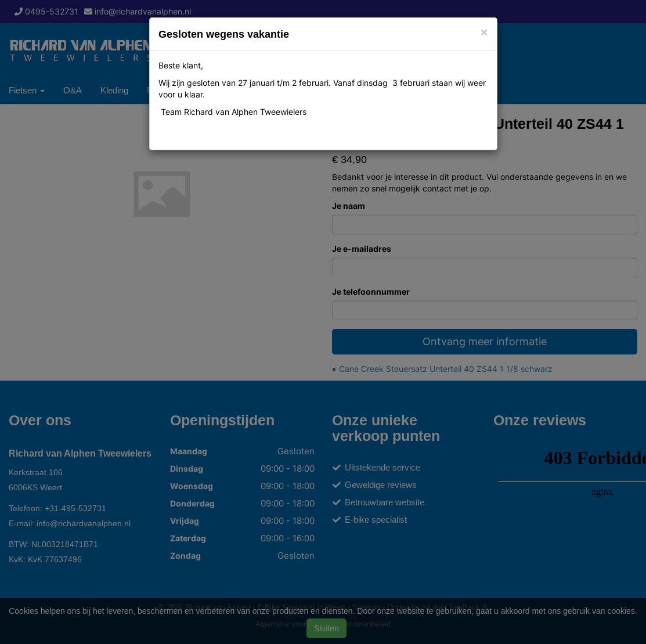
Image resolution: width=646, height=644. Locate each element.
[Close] (484, 32)
